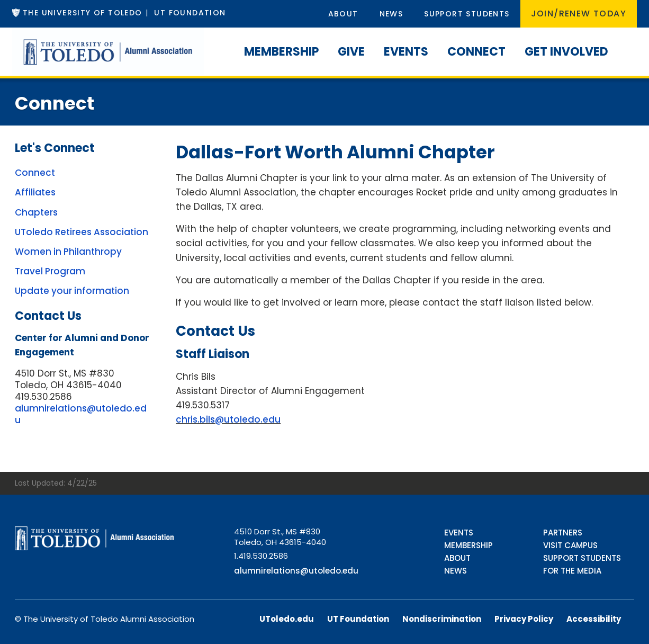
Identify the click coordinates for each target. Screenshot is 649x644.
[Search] (627, 40)
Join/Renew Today (579, 14)
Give (351, 52)
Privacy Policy (524, 619)
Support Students (467, 14)
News (391, 14)
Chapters (36, 212)
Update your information (72, 291)
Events (406, 52)
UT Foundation (190, 13)
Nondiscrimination (442, 619)
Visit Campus (570, 545)
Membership (281, 52)
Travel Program (50, 271)
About (343, 14)
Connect (476, 52)
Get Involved (566, 52)
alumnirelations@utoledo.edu (81, 414)
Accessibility (594, 619)
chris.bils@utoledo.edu (228, 419)
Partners (563, 533)
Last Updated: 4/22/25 (56, 483)
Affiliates (35, 192)
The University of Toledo (83, 13)
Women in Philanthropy (68, 252)
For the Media (572, 571)
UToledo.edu (287, 619)
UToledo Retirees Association (82, 232)
